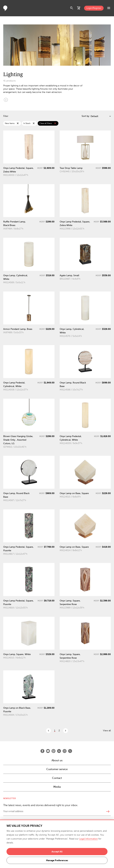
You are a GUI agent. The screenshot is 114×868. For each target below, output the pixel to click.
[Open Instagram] (65, 751)
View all (107, 731)
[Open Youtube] (48, 751)
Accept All (57, 852)
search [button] (72, 8)
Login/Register (94, 8)
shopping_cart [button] (79, 8)
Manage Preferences (57, 860)
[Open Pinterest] (54, 751)
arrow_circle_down (6, 100)
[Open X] (70, 751)
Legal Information (88, 839)
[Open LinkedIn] (59, 751)
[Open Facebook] (42, 751)
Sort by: (86, 116)
